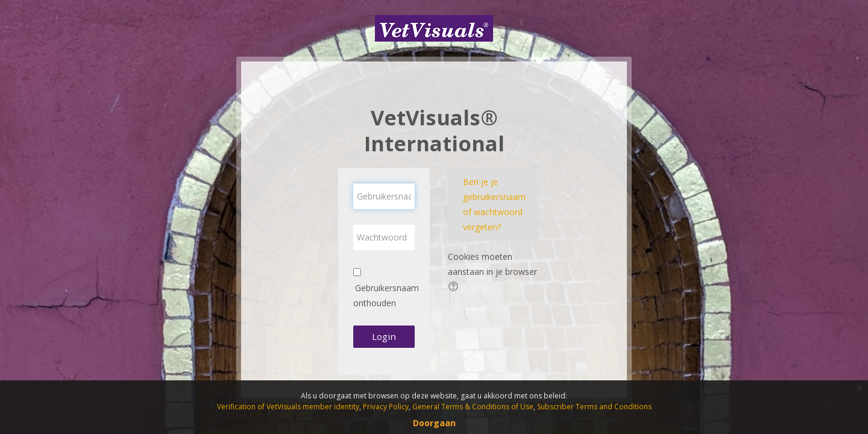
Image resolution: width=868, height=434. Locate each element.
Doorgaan (434, 423)
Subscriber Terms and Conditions (594, 407)
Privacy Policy (386, 407)
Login (384, 336)
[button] (455, 288)
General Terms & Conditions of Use (473, 407)
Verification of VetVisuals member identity (288, 407)
